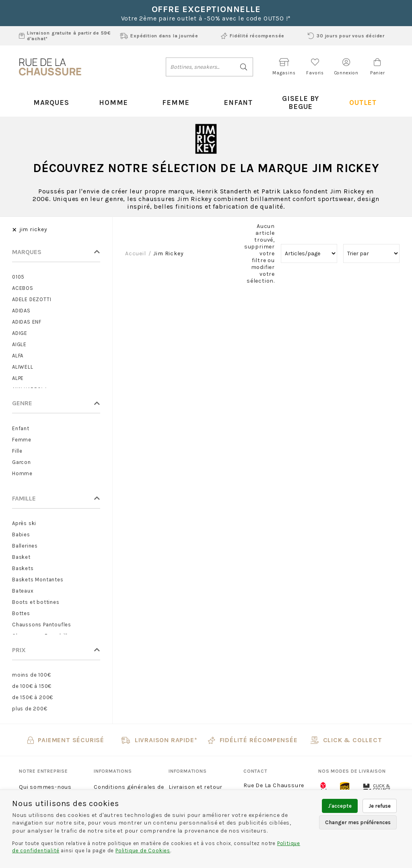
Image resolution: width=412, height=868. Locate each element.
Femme (175, 98)
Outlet (362, 98)
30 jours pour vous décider (346, 36)
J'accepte (340, 806)
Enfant (237, 98)
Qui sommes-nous (45, 779)
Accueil (136, 246)
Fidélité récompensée (253, 36)
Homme (113, 98)
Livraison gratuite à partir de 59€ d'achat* (65, 36)
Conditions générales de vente (129, 785)
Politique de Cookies (143, 851)
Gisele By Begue (300, 98)
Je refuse (380, 806)
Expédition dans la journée (159, 36)
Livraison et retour (196, 779)
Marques (50, 98)
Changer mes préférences (358, 822)
